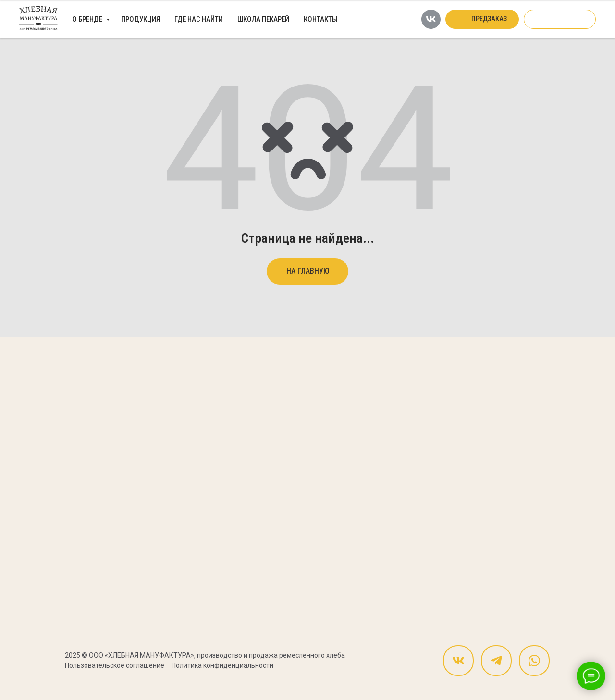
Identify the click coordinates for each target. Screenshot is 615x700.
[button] (482, 19)
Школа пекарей (263, 19)
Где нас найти (199, 19)
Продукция (141, 19)
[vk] (431, 19)
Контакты (320, 19)
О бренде (88, 19)
